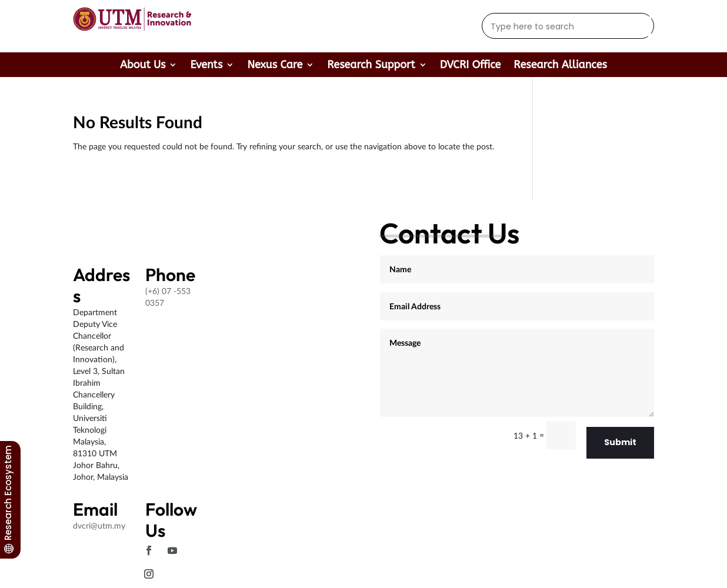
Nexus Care (275, 66)
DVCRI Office (471, 66)
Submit (620, 442)
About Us (143, 66)
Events (206, 66)
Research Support (371, 66)
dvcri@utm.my (99, 525)
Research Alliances (560, 66)
